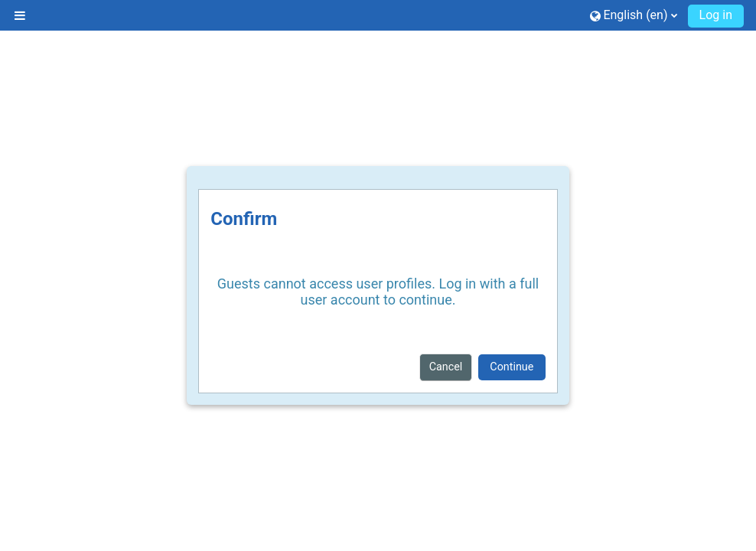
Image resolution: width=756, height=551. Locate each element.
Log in (716, 15)
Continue (512, 367)
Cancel (446, 367)
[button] (633, 15)
